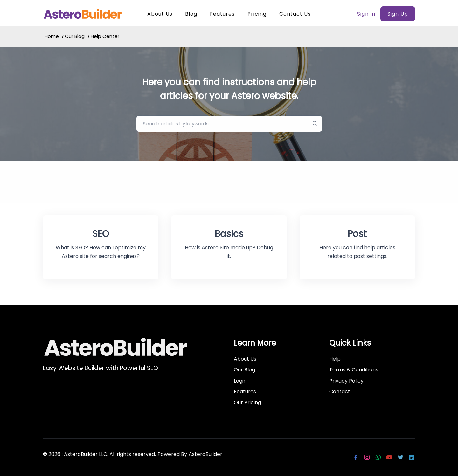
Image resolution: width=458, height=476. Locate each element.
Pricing (257, 14)
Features (222, 14)
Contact (340, 392)
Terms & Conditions (354, 370)
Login (240, 381)
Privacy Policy (346, 381)
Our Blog (75, 36)
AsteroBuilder (205, 454)
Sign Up (398, 14)
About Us (160, 14)
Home (52, 36)
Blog (191, 14)
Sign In (366, 14)
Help (335, 359)
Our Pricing (247, 402)
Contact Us (295, 14)
